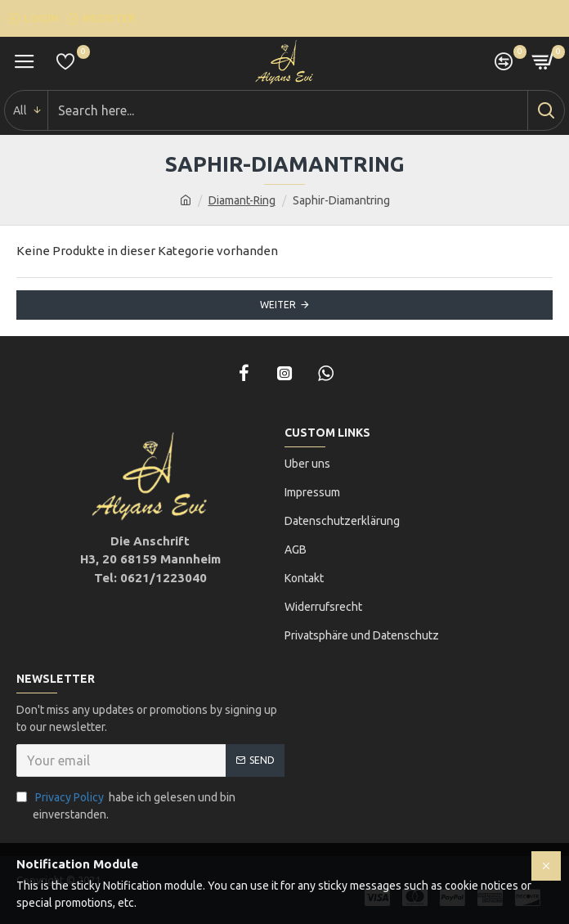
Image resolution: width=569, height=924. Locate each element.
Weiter (278, 305)
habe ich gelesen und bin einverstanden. (126, 805)
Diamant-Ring (242, 200)
